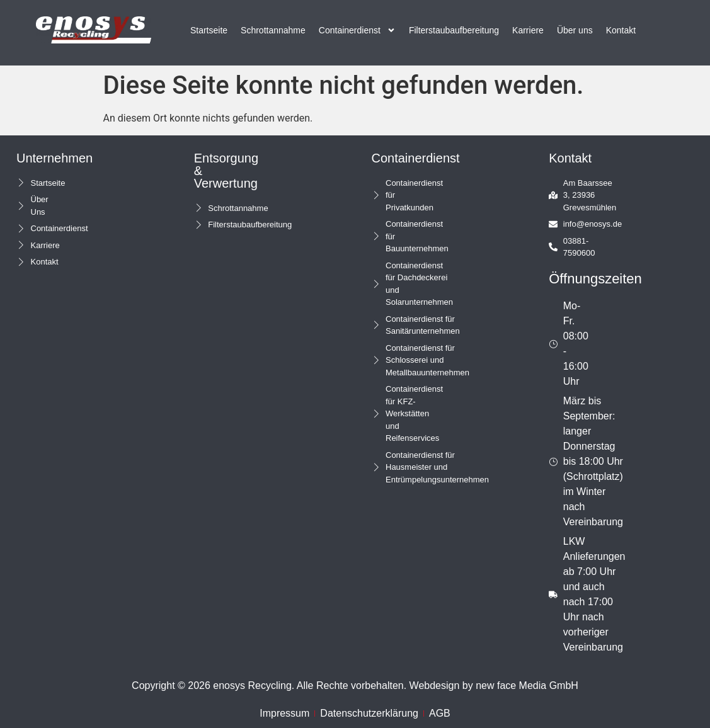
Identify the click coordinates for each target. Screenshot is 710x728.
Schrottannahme (273, 30)
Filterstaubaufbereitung (454, 30)
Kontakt (621, 30)
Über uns (575, 30)
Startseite (209, 30)
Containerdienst (357, 30)
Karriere (528, 30)
